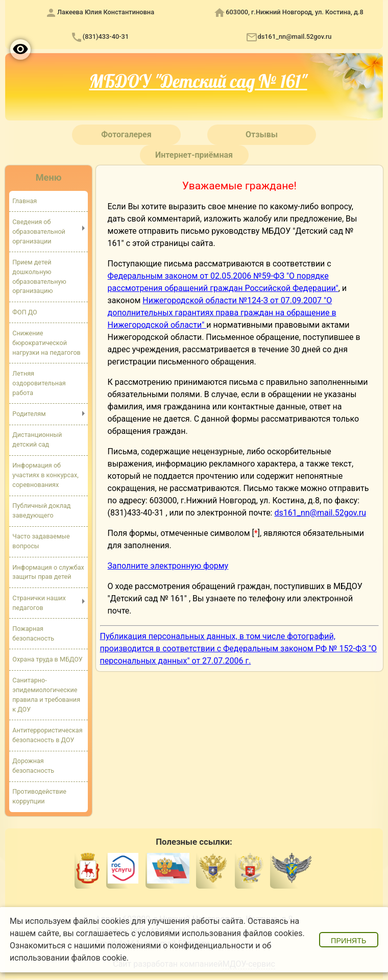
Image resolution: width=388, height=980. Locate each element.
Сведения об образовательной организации (39, 231)
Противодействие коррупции (39, 796)
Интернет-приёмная (194, 155)
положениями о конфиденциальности (180, 946)
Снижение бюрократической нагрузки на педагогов (46, 343)
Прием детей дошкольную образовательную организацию (39, 277)
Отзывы (262, 134)
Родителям (29, 414)
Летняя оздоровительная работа (39, 383)
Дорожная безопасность (33, 766)
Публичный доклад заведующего (41, 510)
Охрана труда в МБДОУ (47, 659)
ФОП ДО (25, 312)
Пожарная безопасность (33, 633)
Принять (348, 941)
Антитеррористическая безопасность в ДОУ (47, 735)
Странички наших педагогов (39, 603)
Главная (25, 201)
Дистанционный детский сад (37, 439)
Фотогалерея (126, 134)
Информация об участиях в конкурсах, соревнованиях (45, 475)
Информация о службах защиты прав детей (48, 572)
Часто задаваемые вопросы (41, 541)
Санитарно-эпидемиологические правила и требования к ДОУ (46, 695)
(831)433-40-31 (106, 36)
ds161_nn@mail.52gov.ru (295, 36)
